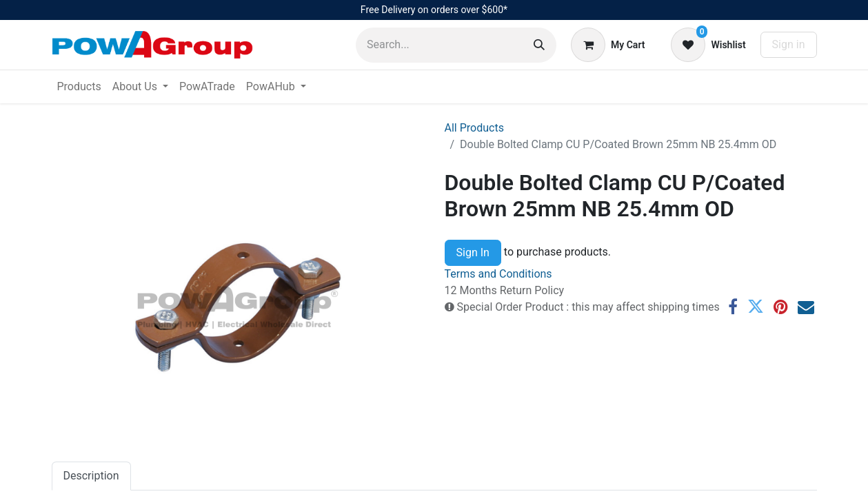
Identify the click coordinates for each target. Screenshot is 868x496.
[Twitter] (756, 307)
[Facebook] (733, 307)
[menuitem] (79, 87)
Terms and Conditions (498, 274)
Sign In (473, 252)
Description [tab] (91, 476)
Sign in (789, 44)
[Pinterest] (781, 307)
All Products (474, 128)
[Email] (806, 307)
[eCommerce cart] (608, 45)
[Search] (539, 45)
